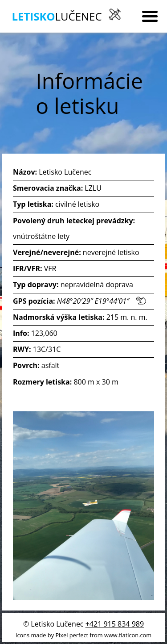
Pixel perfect (72, 635)
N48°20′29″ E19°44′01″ (102, 301)
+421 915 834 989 (115, 624)
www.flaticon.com (128, 635)
